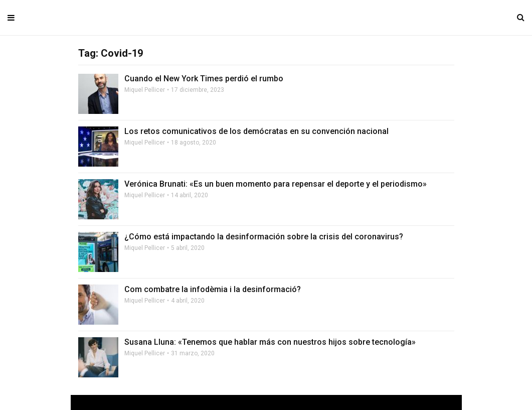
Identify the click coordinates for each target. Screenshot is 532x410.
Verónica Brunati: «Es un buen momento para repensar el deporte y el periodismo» (276, 184)
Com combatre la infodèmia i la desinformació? (213, 289)
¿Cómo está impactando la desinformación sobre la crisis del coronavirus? (264, 237)
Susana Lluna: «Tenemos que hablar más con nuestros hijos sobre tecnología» (270, 342)
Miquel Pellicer (145, 90)
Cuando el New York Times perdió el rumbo (204, 79)
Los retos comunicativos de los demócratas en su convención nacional (256, 131)
